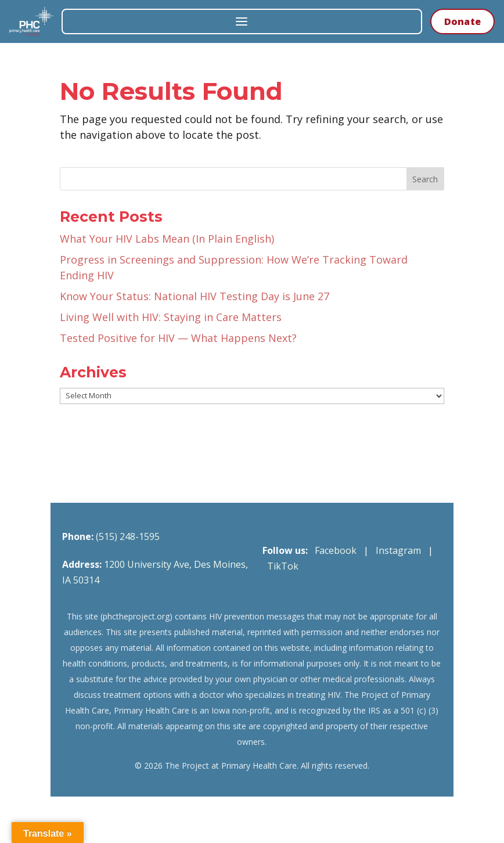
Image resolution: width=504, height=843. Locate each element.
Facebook (336, 550)
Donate (462, 21)
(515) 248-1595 (128, 536)
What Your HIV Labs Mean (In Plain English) (167, 239)
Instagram (398, 550)
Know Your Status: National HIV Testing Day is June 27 (195, 296)
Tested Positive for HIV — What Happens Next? (178, 338)
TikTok (283, 566)
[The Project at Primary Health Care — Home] (31, 21)
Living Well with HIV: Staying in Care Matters (171, 317)
